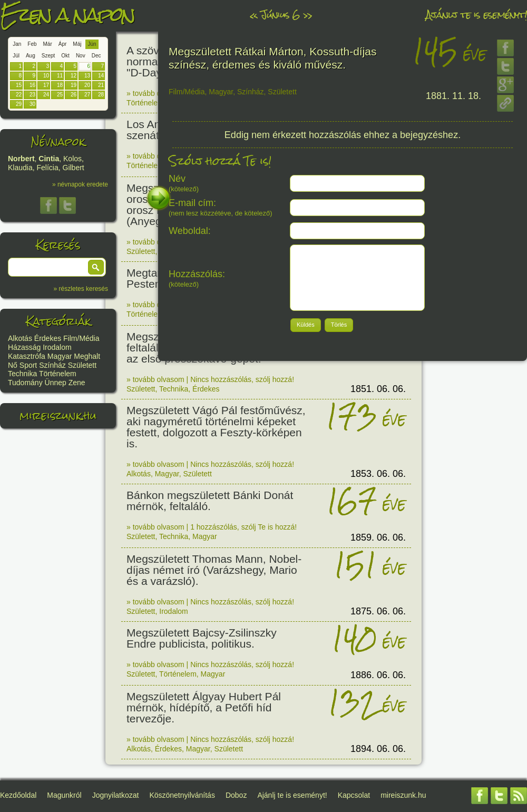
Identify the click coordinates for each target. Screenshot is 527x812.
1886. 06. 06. (378, 675)
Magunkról (64, 795)
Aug (31, 56)
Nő (13, 365)
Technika (22, 374)
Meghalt (87, 356)
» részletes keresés (81, 289)
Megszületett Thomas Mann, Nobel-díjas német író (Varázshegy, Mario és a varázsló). (214, 570)
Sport (28, 365)
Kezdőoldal (18, 795)
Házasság (24, 347)
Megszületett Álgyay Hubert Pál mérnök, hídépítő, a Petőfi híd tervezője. (204, 707)
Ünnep (56, 383)
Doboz (236, 795)
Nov (81, 56)
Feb (32, 44)
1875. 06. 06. (378, 611)
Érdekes (48, 338)
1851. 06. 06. (378, 389)
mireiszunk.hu (58, 415)
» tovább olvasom (155, 93)
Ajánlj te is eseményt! (476, 14)
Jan (17, 44)
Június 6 (280, 14)
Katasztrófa (27, 356)
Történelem (58, 374)
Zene (77, 383)
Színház (52, 365)
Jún (92, 44)
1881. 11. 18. (453, 96)
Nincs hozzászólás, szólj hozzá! (242, 379)
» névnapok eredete (80, 184)
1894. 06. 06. (378, 749)
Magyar (60, 356)
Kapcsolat (354, 795)
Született (82, 365)
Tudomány (25, 383)
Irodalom (57, 347)
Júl (16, 56)
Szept (48, 56)
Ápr (63, 44)
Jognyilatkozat (116, 795)
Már (48, 44)
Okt (65, 56)
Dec (96, 56)
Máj (77, 44)
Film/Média (81, 338)
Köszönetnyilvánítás (182, 795)
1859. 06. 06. (378, 537)
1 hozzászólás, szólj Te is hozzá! (243, 527)
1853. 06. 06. (378, 474)
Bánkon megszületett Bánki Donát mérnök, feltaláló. (210, 501)
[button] (96, 267)
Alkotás (20, 338)
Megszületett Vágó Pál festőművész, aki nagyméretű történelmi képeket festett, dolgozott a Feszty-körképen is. (216, 427)
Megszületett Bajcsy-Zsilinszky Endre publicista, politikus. (202, 638)
